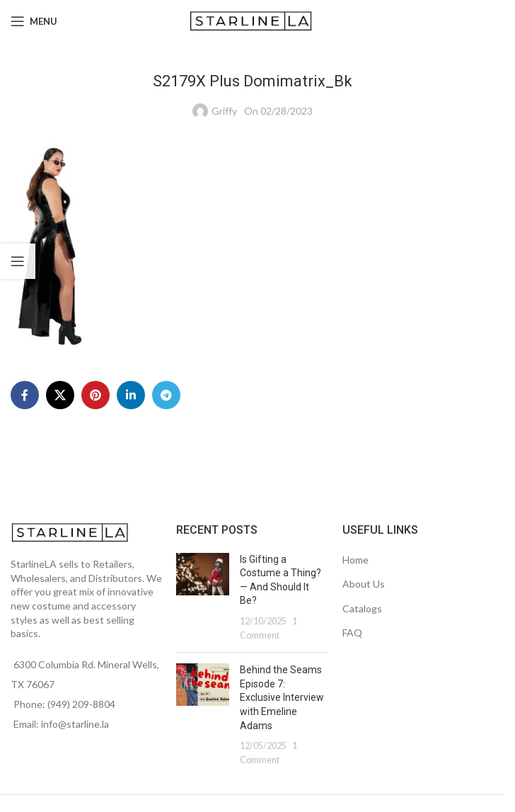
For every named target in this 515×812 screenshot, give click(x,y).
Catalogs (362, 608)
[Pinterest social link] (96, 395)
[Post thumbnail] (203, 597)
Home (355, 560)
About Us (364, 584)
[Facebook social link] (25, 395)
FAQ (352, 633)
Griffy (224, 111)
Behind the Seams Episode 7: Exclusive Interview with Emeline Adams (282, 697)
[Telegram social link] (166, 395)
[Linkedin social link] (131, 395)
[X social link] (60, 395)
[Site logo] (252, 20)
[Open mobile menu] (34, 21)
